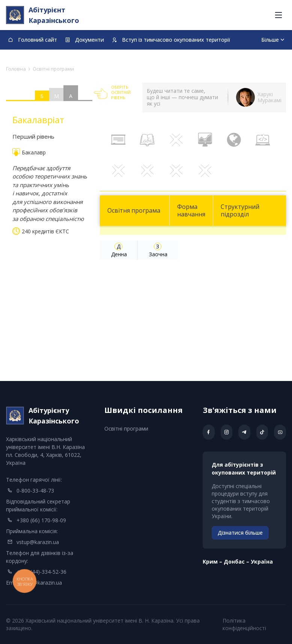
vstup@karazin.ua (38, 542)
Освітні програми (126, 429)
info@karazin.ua (43, 583)
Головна (16, 69)
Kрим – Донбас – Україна (238, 562)
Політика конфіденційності (244, 624)
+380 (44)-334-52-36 (41, 572)
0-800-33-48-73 (35, 491)
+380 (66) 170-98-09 (41, 520)
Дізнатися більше (240, 533)
